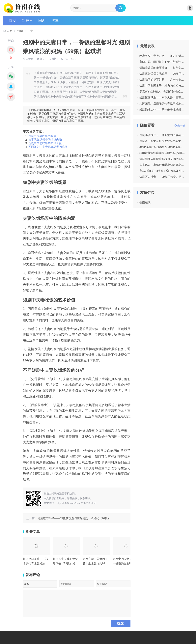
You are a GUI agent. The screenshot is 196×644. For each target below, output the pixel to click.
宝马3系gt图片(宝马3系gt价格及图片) (162, 171)
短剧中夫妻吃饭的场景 (42, 136)
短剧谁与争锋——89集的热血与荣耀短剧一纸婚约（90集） (74, 518)
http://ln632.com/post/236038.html (76, 503)
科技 (26, 21)
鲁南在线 (145, 202)
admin (30, 58)
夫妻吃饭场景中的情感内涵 (45, 140)
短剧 (20, 31)
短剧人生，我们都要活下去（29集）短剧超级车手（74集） (66, 563)
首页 (13, 21)
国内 (42, 21)
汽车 (55, 21)
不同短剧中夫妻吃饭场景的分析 (48, 147)
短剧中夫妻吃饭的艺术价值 (45, 143)
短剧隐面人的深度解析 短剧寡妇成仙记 (163, 159)
